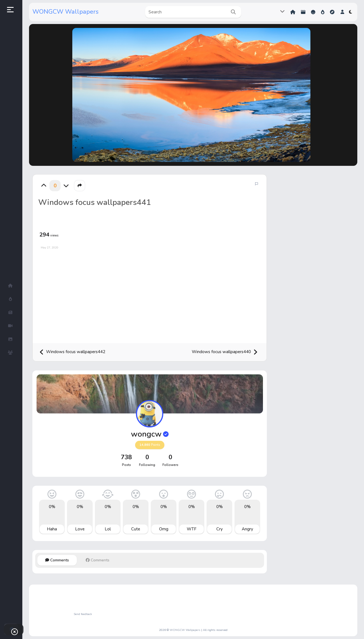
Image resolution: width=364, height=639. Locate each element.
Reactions (313, 12)
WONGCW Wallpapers (65, 12)
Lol (108, 529)
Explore (332, 12)
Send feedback (83, 614)
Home (293, 12)
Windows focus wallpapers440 (225, 352)
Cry (220, 529)
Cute (136, 529)
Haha (52, 529)
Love (80, 529)
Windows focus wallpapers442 (72, 352)
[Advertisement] (150, 294)
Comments (57, 560)
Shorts (303, 12)
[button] (342, 12)
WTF (192, 529)
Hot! (323, 12)
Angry (247, 529)
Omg (164, 529)
